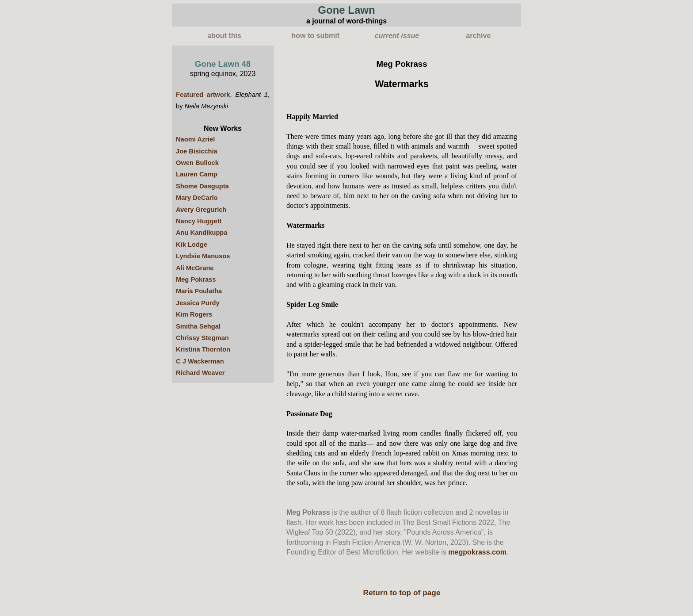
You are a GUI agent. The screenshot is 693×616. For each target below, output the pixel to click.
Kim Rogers (194, 314)
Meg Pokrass (196, 279)
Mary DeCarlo (197, 198)
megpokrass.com (477, 552)
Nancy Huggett (199, 221)
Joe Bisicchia (197, 151)
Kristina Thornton (203, 349)
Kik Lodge (192, 245)
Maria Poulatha (199, 291)
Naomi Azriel (195, 139)
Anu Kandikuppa (202, 233)
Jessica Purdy (198, 303)
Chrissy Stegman (202, 338)
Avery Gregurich (201, 210)
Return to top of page (402, 593)
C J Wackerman (200, 361)
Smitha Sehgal (198, 326)
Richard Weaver (200, 373)
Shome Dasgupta (202, 186)
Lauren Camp (197, 174)
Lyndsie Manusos (203, 256)
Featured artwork (203, 95)
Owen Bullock (197, 163)
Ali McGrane (195, 268)
